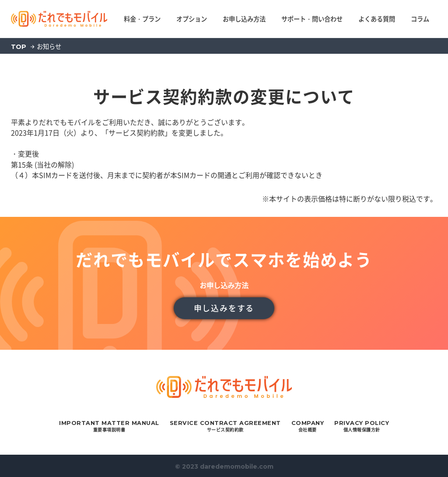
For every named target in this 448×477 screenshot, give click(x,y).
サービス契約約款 (225, 426)
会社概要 (308, 426)
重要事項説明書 (109, 426)
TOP (19, 47)
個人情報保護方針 (362, 426)
